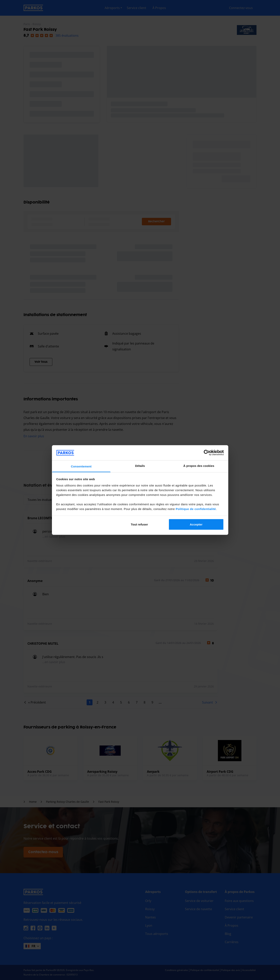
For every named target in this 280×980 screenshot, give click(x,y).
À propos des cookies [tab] (199, 466)
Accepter (196, 524)
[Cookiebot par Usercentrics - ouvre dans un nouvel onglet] (207, 453)
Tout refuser (139, 524)
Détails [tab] (140, 466)
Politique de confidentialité (196, 509)
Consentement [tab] (81, 466)
